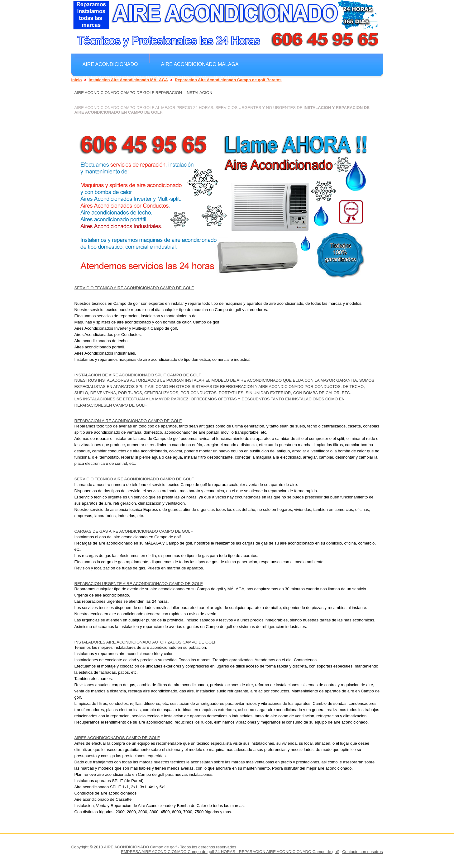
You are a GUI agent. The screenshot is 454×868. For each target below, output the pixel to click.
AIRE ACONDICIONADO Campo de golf (140, 847)
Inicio (77, 80)
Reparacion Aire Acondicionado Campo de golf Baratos (228, 80)
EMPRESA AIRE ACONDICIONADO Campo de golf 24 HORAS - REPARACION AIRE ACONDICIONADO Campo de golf (230, 852)
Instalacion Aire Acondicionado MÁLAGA (128, 80)
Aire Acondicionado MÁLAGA (200, 64)
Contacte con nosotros (362, 852)
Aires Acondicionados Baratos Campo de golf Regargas (162, 78)
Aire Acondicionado (110, 64)
